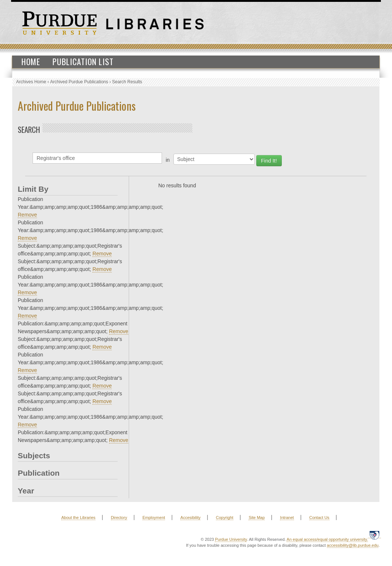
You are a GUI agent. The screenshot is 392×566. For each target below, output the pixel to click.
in (168, 160)
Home (31, 61)
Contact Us (319, 518)
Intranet (287, 518)
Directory (119, 518)
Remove (27, 215)
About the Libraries (78, 518)
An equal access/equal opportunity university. (327, 539)
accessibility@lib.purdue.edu (353, 545)
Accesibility (190, 518)
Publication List (83, 61)
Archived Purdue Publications (79, 82)
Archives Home (31, 82)
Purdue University (231, 539)
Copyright (225, 518)
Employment (154, 518)
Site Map (256, 518)
